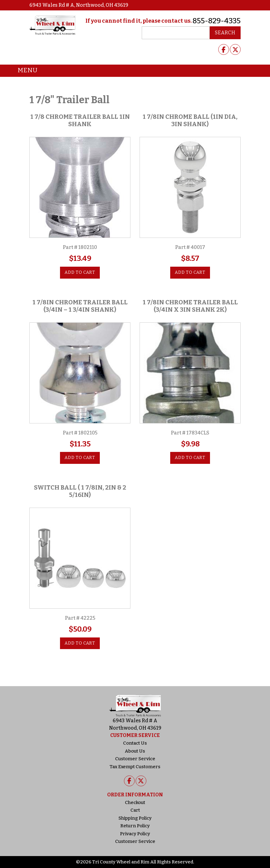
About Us (135, 751)
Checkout (135, 802)
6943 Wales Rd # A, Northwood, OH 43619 (79, 5)
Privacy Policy (135, 834)
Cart (135, 810)
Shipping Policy (135, 818)
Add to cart (80, 272)
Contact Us (135, 743)
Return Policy (135, 826)
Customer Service (135, 759)
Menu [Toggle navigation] (23, 71)
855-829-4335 (217, 21)
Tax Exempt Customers (135, 767)
